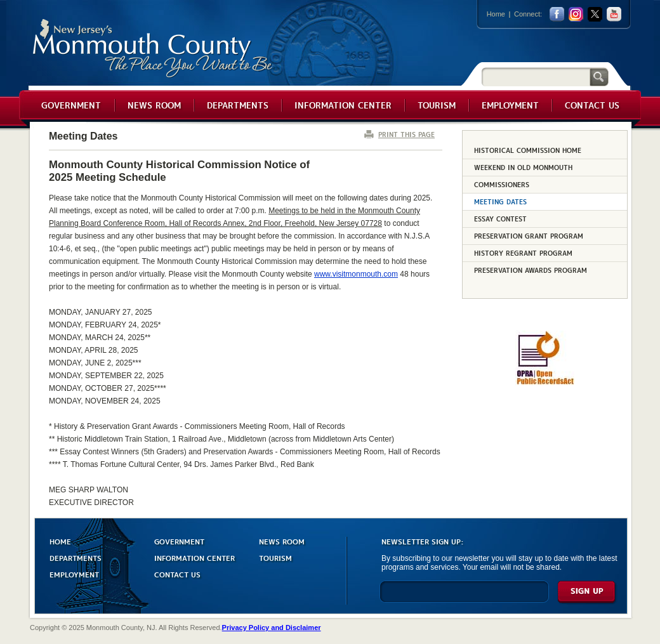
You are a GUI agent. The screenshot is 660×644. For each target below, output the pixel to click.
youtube (614, 14)
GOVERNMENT (179, 541)
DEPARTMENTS (76, 557)
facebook (557, 14)
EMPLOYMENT (74, 574)
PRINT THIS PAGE (406, 134)
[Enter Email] (464, 597)
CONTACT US (177, 574)
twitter (595, 14)
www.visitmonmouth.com (356, 274)
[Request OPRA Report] (545, 383)
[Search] (536, 76)
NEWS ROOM (282, 541)
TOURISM (275, 557)
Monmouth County (153, 49)
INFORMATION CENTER (195, 557)
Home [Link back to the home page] (496, 14)
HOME (60, 541)
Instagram (576, 14)
